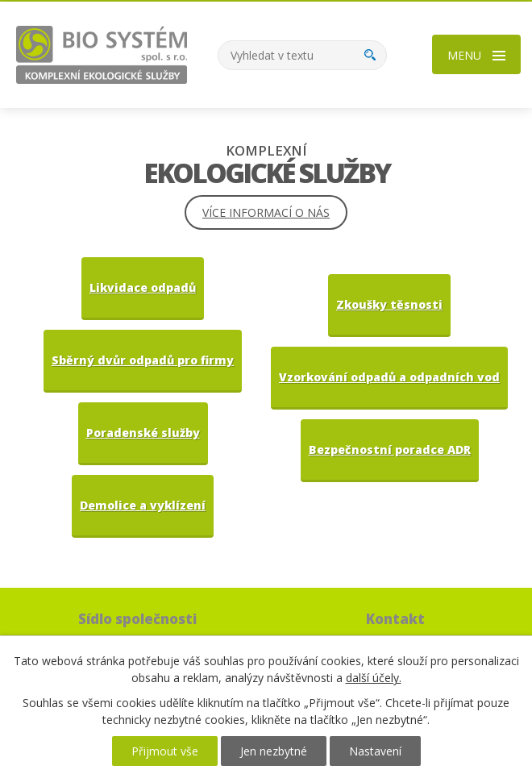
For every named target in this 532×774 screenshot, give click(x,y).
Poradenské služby (143, 433)
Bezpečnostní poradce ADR (390, 449)
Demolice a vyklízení (143, 505)
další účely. (374, 678)
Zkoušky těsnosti (389, 304)
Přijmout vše (165, 751)
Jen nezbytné (274, 751)
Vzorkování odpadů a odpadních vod (389, 377)
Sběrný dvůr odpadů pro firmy (143, 360)
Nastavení (375, 751)
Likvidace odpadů (143, 287)
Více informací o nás (266, 212)
